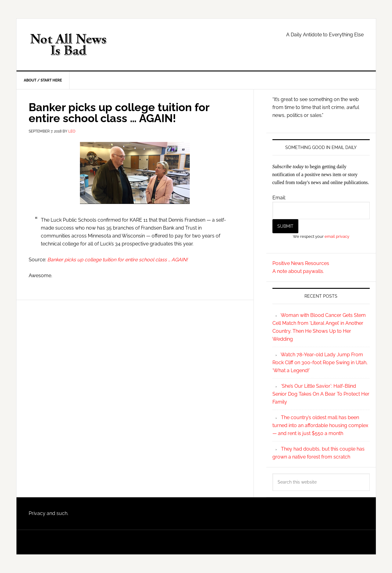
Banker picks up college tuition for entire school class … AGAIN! (117, 260)
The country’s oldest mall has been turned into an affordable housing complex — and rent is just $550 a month (320, 425)
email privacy (337, 236)
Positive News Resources (301, 263)
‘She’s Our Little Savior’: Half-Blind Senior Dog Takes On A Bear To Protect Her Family (321, 394)
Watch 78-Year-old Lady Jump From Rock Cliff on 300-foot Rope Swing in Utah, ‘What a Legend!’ (320, 363)
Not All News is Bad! (68, 45)
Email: (279, 198)
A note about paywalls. (298, 271)
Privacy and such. (49, 513)
